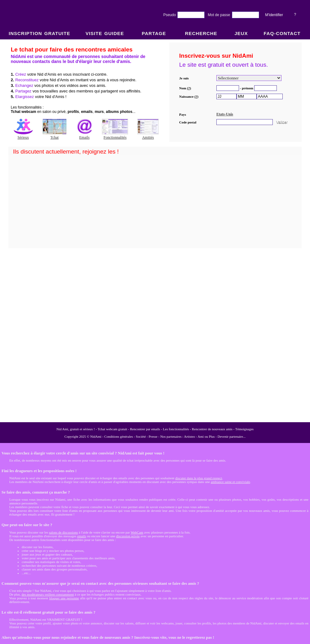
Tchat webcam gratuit (112, 429)
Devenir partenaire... (232, 436)
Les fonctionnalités (176, 429)
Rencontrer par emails (145, 429)
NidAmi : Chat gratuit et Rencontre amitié (155, 230)
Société (141, 436)
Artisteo (190, 436)
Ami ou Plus (206, 436)
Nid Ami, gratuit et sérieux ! (76, 429)
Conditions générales (119, 436)
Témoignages (244, 429)
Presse (153, 436)
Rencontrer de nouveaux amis (212, 429)
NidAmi (96, 436)
